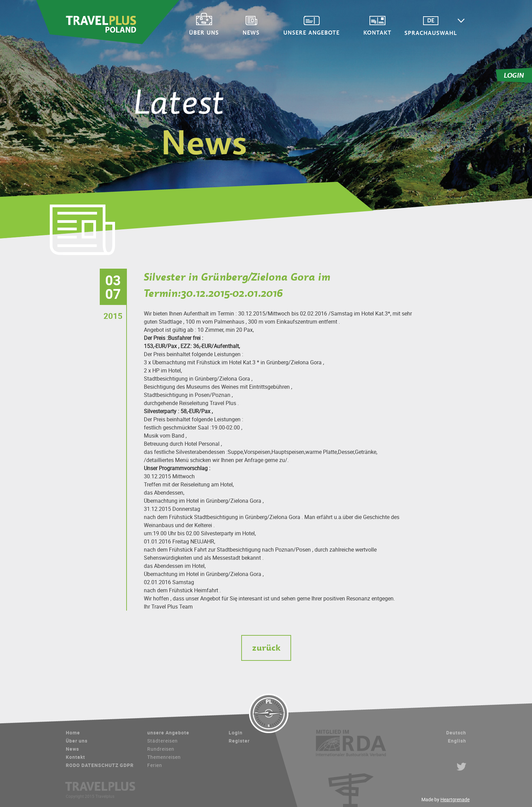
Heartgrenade (455, 799)
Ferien (155, 765)
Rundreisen (161, 749)
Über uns (212, 32)
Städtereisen (163, 741)
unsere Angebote (320, 32)
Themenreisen (164, 757)
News (260, 32)
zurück (266, 648)
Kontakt (386, 32)
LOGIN (514, 75)
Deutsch (456, 733)
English (457, 741)
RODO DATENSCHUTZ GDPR (100, 765)
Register (239, 741)
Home (73, 733)
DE (439, 21)
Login (236, 733)
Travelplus (108, 22)
